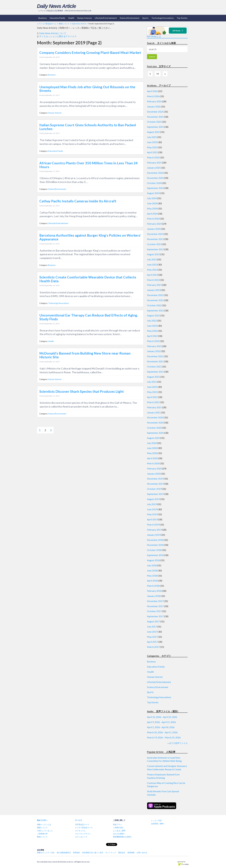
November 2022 (155, 300)
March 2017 (153, 647)
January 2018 (154, 596)
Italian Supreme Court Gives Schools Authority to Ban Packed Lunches (88, 127)
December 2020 (155, 417)
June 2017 (152, 632)
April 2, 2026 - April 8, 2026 (161, 727)
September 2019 (155, 494)
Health (71, 18)
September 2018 (155, 555)
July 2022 (152, 321)
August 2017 (153, 621)
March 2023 (153, 280)
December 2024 (155, 173)
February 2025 (154, 162)
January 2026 (154, 106)
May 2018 (152, 576)
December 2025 (155, 112)
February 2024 (154, 224)
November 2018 (155, 545)
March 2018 (153, 586)
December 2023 (155, 234)
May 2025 (152, 147)
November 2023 (155, 239)
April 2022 (152, 336)
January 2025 (154, 168)
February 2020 (154, 468)
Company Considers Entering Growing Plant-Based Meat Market (90, 53)
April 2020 (152, 458)
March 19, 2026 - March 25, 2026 (164, 737)
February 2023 (154, 285)
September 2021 (155, 372)
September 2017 (155, 616)
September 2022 (155, 310)
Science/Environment (130, 18)
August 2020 (153, 438)
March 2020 (153, 463)
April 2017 (152, 642)
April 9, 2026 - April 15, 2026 (161, 722)
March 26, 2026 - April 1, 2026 (162, 732)
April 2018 (152, 581)
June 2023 (152, 264)
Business (43, 18)
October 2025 (154, 122)
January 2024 (154, 229)
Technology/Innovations (163, 18)
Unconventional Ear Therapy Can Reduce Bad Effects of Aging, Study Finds (89, 317)
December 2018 (155, 540)
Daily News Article (56, 6)
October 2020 (154, 428)
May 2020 (152, 453)
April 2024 (152, 214)
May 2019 (152, 514)
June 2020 (152, 448)
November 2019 (155, 484)
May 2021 (152, 392)
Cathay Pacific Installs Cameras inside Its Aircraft (78, 201)
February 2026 (154, 101)
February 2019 (154, 530)
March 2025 (153, 157)
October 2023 (154, 244)
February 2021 (154, 407)
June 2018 (152, 570)
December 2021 (155, 356)
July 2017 (152, 626)
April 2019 (152, 519)
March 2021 (153, 402)
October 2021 (154, 366)
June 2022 (152, 326)
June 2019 (152, 509)
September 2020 (155, 433)
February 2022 (154, 346)
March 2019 (153, 525)
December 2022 (155, 295)
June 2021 (152, 387)
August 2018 (153, 560)
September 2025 (155, 127)
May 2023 (152, 270)
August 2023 (153, 254)
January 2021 (154, 412)
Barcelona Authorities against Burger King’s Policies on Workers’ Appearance (90, 237)
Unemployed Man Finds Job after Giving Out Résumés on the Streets (87, 89)
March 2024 (153, 219)
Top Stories (182, 18)
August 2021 (153, 377)
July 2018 (152, 565)
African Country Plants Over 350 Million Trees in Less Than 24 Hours (88, 165)
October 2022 (154, 305)
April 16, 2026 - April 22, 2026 (162, 717)
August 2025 (153, 132)
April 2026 (152, 91)
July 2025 (152, 137)
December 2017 (155, 601)
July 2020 (152, 443)
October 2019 (154, 489)
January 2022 (154, 351)
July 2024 (152, 198)
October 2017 (154, 611)
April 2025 (152, 152)
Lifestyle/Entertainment (106, 18)
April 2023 (152, 275)
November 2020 (155, 423)
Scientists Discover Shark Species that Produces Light (82, 391)
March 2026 (153, 96)
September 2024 (155, 188)
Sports (145, 18)
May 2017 (152, 637)
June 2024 (152, 203)
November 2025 (155, 117)
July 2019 (152, 504)
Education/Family (57, 18)
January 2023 (154, 290)
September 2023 (155, 249)
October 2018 (154, 550)
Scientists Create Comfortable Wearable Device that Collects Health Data (88, 279)
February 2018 (154, 591)
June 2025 (152, 142)
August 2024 (153, 193)
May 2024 (152, 208)
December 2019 (155, 479)
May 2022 (152, 331)
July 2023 (152, 259)
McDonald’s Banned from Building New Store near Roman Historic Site (85, 355)
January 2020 (154, 474)
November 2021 (155, 361)
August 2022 (153, 315)
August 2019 (153, 499)
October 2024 (154, 183)
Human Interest (85, 18)
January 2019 (154, 535)
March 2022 (153, 341)
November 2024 (155, 178)
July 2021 (152, 382)
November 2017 (155, 606)
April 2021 (152, 397)
